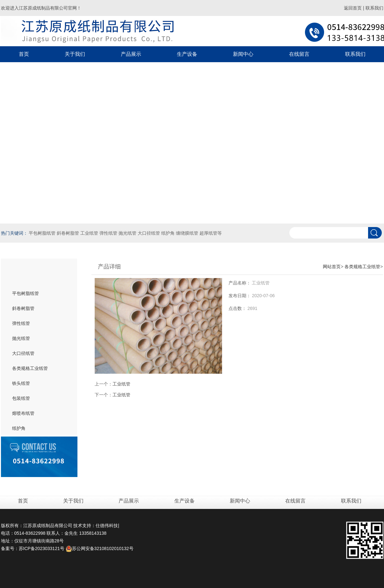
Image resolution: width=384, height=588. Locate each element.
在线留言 (296, 501)
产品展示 (129, 501)
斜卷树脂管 (23, 308)
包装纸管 (21, 398)
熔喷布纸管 (23, 413)
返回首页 (353, 8)
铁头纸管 (21, 383)
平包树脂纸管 (25, 293)
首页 (24, 54)
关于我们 (74, 501)
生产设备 (185, 501)
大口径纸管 (23, 353)
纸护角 (19, 428)
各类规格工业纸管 (30, 368)
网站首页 (332, 267)
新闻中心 (241, 501)
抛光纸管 (21, 338)
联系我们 (374, 8)
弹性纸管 (21, 323)
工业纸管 (121, 384)
